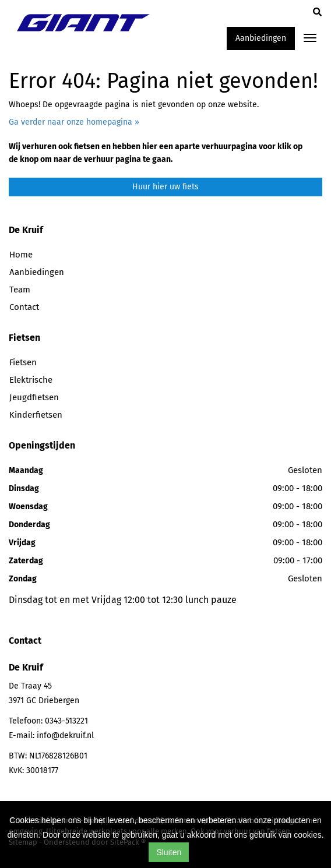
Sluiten (169, 852)
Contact (24, 307)
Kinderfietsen (36, 415)
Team (20, 290)
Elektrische (31, 380)
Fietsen (23, 362)
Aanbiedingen (261, 38)
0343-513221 (66, 721)
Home (21, 255)
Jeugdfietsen (34, 397)
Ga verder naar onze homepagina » (74, 122)
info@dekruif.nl (65, 735)
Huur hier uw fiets (165, 187)
